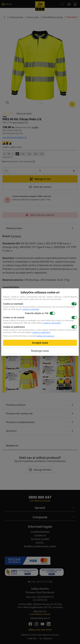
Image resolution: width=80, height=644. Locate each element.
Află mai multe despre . (21, 309)
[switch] (74, 304)
